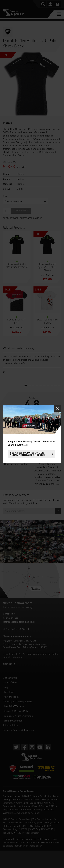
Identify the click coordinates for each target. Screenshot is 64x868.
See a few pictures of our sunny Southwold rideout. (28, 454)
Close (58, 408)
